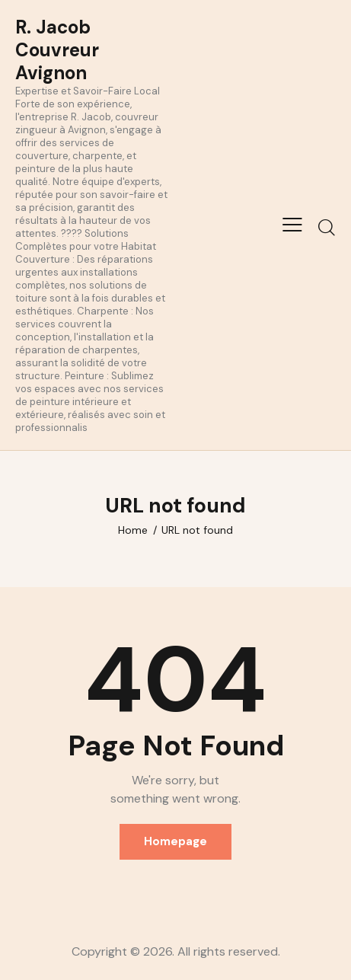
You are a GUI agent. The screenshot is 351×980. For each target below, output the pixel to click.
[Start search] (326, 227)
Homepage (175, 841)
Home (133, 530)
